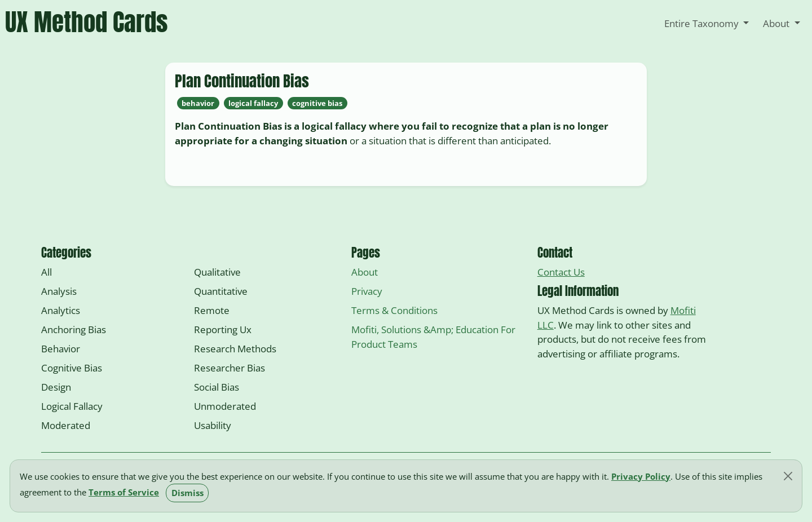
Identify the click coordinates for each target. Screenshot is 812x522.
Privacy (367, 291)
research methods (235, 349)
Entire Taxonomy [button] (703, 23)
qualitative (217, 272)
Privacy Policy (641, 476)
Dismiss (187, 493)
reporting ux (223, 329)
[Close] (788, 476)
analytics (61, 310)
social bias (217, 387)
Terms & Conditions (394, 310)
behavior (61, 349)
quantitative (221, 291)
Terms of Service (124, 492)
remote (212, 310)
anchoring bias (74, 329)
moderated (66, 425)
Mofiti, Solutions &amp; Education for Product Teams (433, 337)
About (365, 272)
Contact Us (561, 272)
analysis (59, 291)
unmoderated (225, 406)
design (56, 387)
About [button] (777, 23)
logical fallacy (72, 406)
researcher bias (230, 368)
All (47, 272)
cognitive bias (72, 368)
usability (213, 425)
